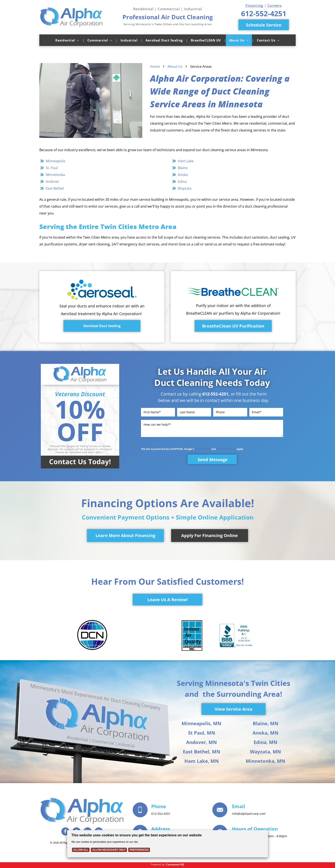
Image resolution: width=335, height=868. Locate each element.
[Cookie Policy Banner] (168, 844)
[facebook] (65, 832)
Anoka (183, 175)
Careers (275, 6)
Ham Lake (186, 161)
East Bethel (55, 188)
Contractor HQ (175, 864)
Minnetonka (55, 175)
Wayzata (185, 188)
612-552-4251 (215, 394)
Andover (53, 182)
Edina (182, 182)
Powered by (158, 864)
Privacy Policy (203, 449)
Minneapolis (56, 161)
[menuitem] (68, 40)
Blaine (183, 168)
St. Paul (52, 168)
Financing (254, 6)
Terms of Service (226, 449)
